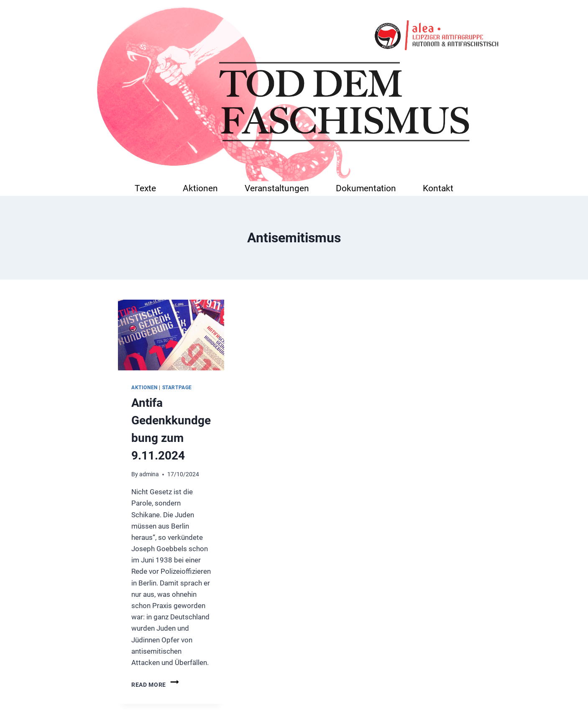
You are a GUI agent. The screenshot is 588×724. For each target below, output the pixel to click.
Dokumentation (366, 188)
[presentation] (171, 335)
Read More (156, 685)
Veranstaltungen (277, 188)
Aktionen (200, 188)
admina (149, 474)
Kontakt (438, 188)
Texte (145, 188)
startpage (177, 388)
